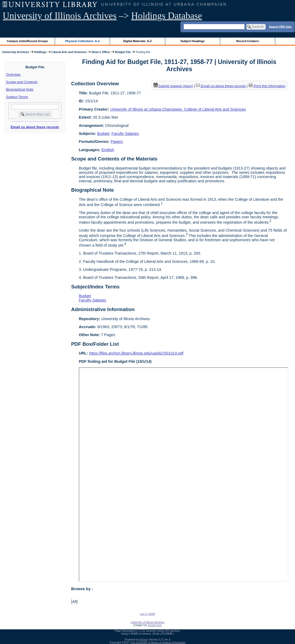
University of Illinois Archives (60, 16)
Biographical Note (20, 89)
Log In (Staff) (148, 614)
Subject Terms (17, 97)
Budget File (123, 52)
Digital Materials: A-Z (137, 41)
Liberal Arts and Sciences (69, 52)
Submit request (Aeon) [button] (173, 86)
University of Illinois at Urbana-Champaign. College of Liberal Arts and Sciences (178, 109)
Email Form (155, 625)
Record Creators (248, 41)
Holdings (40, 52)
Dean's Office (101, 52)
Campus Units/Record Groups (27, 41)
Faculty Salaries (125, 134)
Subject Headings (193, 41)
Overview (13, 75)
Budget (103, 134)
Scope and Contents (22, 82)
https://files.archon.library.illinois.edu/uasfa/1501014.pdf (136, 353)
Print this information (267, 86)
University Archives (15, 52)
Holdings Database (167, 16)
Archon (144, 640)
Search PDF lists (280, 26)
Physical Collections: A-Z (82, 41)
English (108, 150)
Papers (117, 142)
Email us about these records (35, 127)
